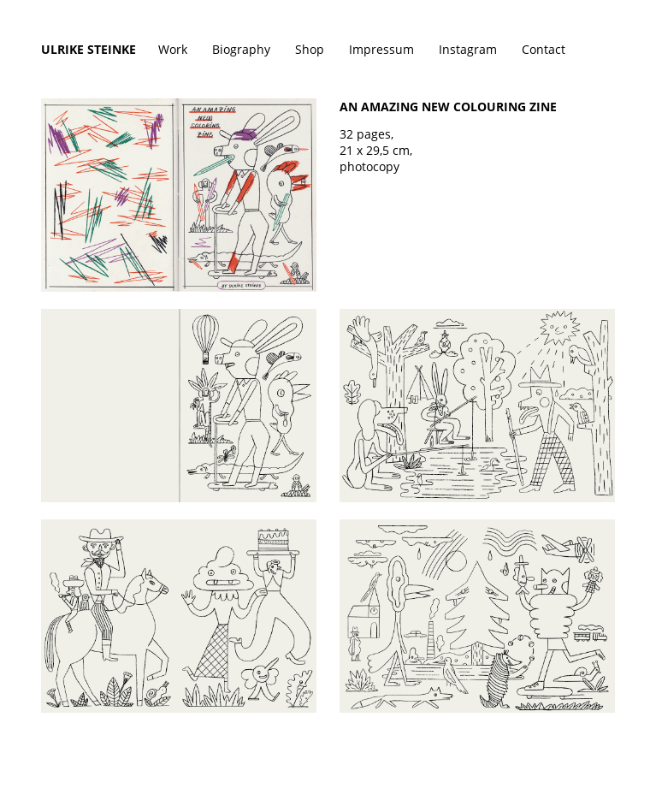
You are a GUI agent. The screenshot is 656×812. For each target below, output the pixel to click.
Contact (544, 49)
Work (173, 49)
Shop (310, 49)
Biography (241, 49)
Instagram (468, 49)
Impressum (381, 49)
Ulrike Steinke (89, 49)
